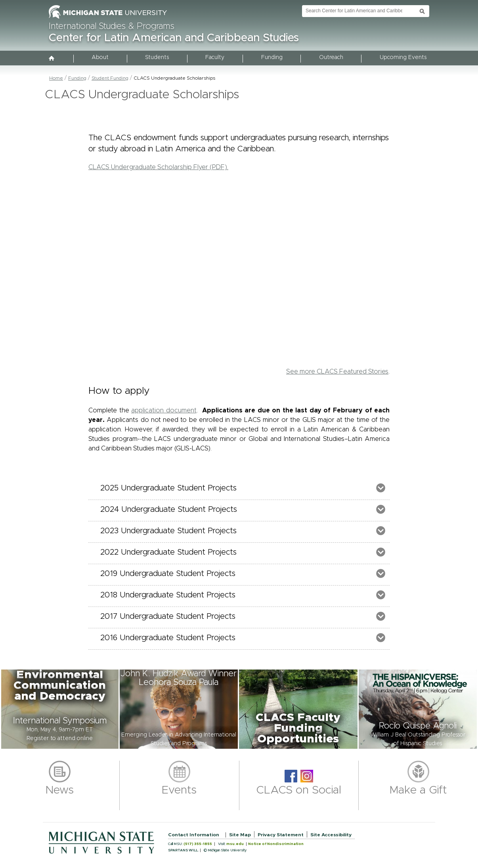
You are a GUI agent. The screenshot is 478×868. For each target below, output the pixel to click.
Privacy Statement (281, 835)
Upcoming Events (403, 57)
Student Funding (110, 78)
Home (56, 78)
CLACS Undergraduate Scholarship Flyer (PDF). (158, 167)
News (60, 790)
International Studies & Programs (112, 27)
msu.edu (235, 844)
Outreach (331, 57)
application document (164, 410)
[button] (60, 709)
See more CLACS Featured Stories (337, 372)
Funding (272, 57)
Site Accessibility (331, 835)
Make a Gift (418, 790)
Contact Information (194, 835)
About (100, 57)
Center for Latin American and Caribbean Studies (174, 38)
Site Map (240, 835)
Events (179, 790)
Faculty (215, 57)
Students (157, 57)
